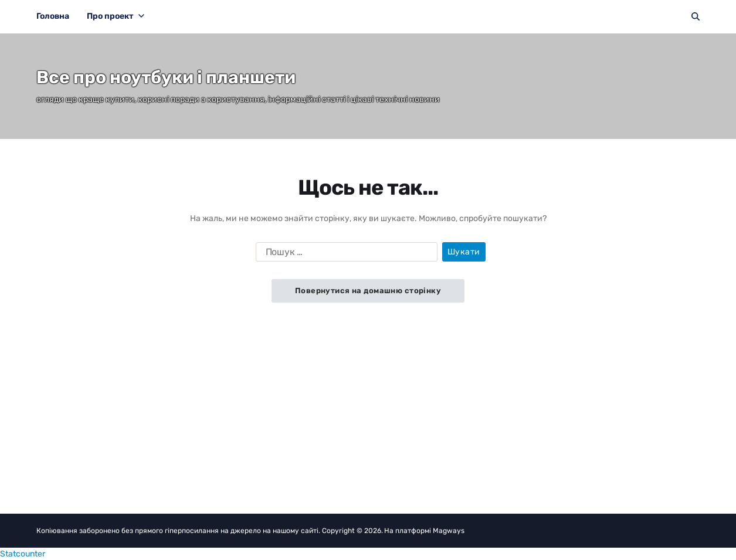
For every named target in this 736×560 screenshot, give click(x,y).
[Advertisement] (368, 391)
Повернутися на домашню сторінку (368, 291)
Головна (53, 16)
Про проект (116, 16)
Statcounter (23, 554)
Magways (449, 531)
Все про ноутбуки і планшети (166, 77)
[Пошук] (696, 16)
